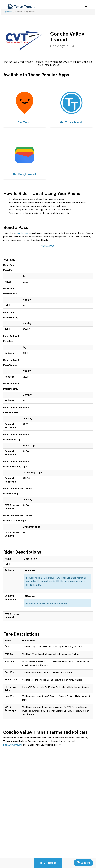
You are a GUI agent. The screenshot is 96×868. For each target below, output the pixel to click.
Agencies (8, 12)
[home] (21, 7)
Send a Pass (22, 233)
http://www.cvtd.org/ (13, 745)
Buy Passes (48, 863)
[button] (86, 7)
